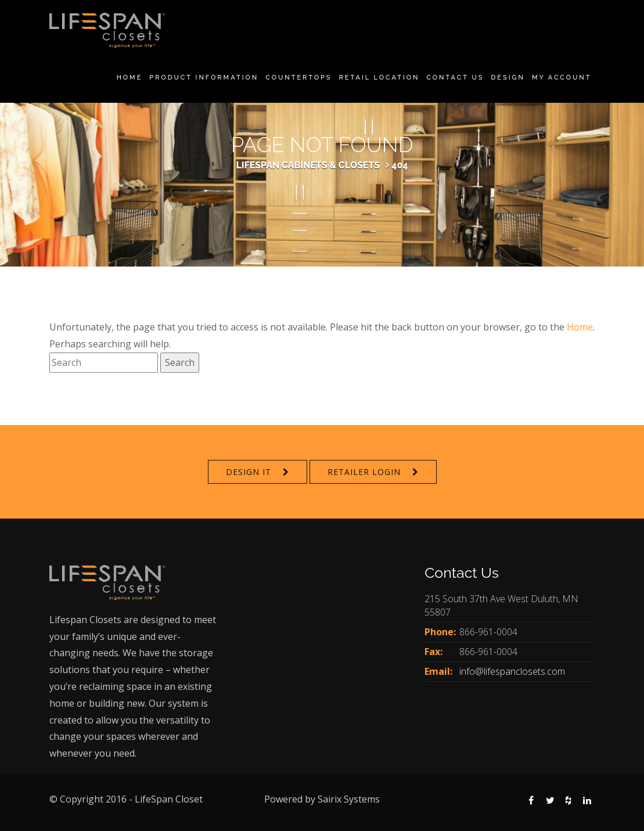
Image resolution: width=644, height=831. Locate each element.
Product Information (204, 78)
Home (130, 78)
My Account (562, 78)
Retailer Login (364, 472)
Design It (249, 472)
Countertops (298, 78)
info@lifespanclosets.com (512, 671)
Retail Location (379, 78)
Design (508, 78)
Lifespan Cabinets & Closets (308, 165)
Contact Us (455, 78)
